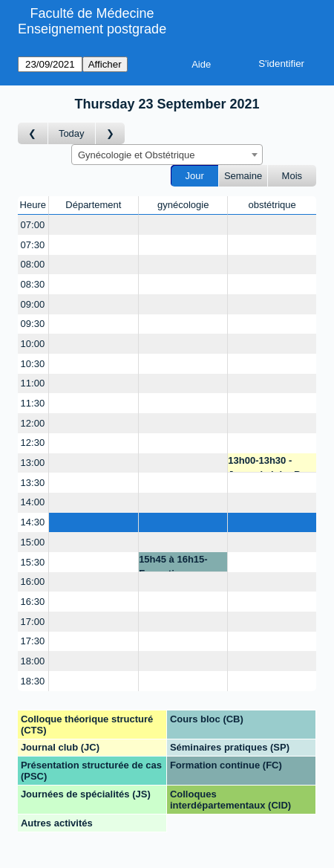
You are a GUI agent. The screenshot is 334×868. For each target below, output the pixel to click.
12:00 (33, 423)
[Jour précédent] (33, 133)
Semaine (243, 176)
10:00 (33, 344)
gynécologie (183, 205)
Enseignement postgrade (92, 29)
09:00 (33, 304)
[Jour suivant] (111, 133)
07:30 (33, 245)
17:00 (33, 622)
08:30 (33, 284)
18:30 (33, 681)
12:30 (33, 443)
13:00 (33, 463)
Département (93, 205)
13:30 (33, 483)
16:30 (33, 602)
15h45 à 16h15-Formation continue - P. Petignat (173, 563)
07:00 (33, 225)
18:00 (33, 661)
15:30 (33, 562)
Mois (292, 176)
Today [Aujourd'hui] (72, 133)
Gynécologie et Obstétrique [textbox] (137, 155)
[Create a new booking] (94, 225)
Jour (195, 176)
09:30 (33, 324)
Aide (201, 64)
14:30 (33, 522)
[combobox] (167, 155)
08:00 (33, 264)
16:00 (33, 582)
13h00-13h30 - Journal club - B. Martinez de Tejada (271, 464)
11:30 (33, 403)
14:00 (33, 502)
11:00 (33, 383)
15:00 (33, 542)
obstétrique (272, 205)
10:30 (33, 364)
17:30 (33, 641)
